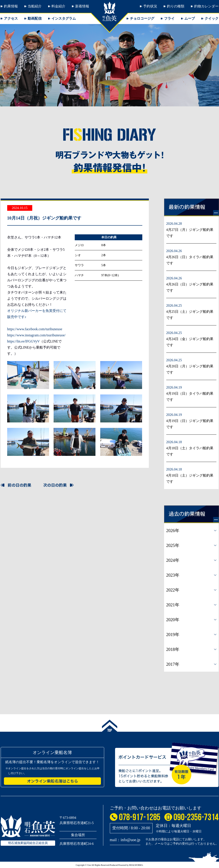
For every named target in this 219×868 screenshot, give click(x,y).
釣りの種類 (176, 6)
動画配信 (35, 18)
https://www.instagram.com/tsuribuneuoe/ (36, 335)
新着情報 (82, 6)
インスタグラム (64, 18)
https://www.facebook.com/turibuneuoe (35, 329)
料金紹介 (58, 6)
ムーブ (190, 18)
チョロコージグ (142, 18)
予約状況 (150, 6)
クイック (212, 18)
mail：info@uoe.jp (125, 840)
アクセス (11, 18)
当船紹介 (35, 6)
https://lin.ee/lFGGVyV (24, 341)
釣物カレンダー (206, 6)
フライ (169, 18)
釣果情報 (11, 6)
